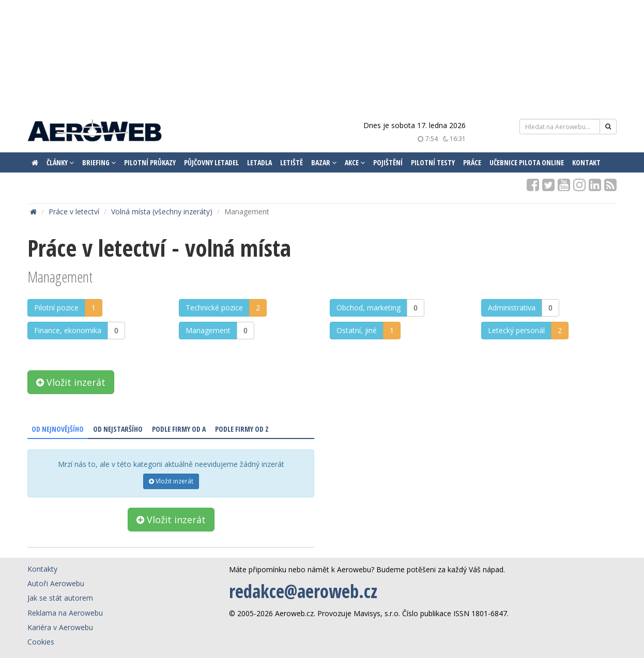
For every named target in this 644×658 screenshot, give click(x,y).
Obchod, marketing (369, 308)
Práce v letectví (74, 212)
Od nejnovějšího (58, 429)
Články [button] (60, 162)
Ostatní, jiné (357, 330)
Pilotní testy (433, 162)
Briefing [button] (99, 162)
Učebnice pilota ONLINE (527, 162)
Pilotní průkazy (150, 162)
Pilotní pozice (56, 308)
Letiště (292, 162)
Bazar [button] (324, 162)
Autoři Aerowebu (56, 583)
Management (208, 330)
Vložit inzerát (71, 382)
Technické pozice (214, 308)
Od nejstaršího (118, 429)
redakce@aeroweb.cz (303, 591)
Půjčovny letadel (211, 162)
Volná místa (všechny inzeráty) (162, 212)
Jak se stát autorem (60, 598)
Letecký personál (516, 330)
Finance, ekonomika (68, 330)
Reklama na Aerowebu (65, 613)
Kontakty (42, 569)
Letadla (259, 162)
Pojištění (388, 162)
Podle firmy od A (179, 429)
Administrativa (512, 308)
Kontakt (586, 162)
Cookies (41, 642)
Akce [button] (355, 162)
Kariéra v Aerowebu (60, 627)
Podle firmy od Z (242, 429)
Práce (472, 162)
